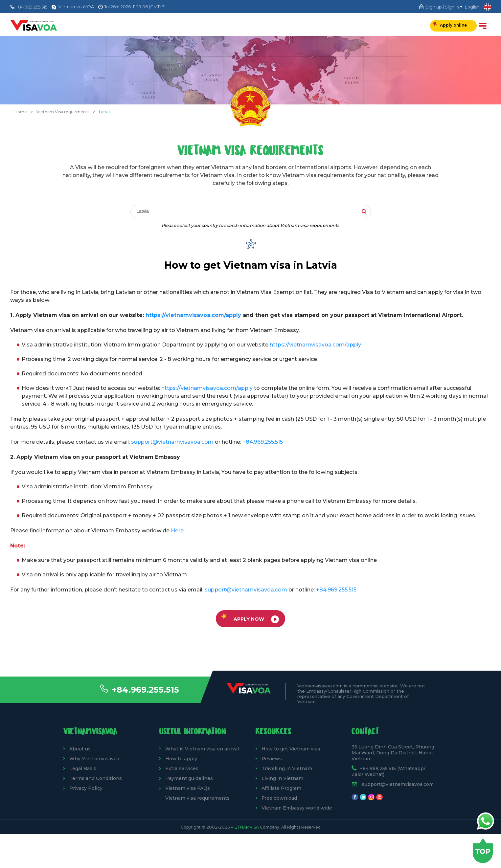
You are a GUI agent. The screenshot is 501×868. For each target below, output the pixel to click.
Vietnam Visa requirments (63, 112)
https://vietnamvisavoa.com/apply (193, 315)
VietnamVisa (245, 827)
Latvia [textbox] (143, 211)
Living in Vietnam (282, 778)
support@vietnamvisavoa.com (172, 442)
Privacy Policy (86, 788)
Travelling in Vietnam (287, 768)
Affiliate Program (281, 788)
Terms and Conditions (96, 778)
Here (177, 531)
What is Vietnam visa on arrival (202, 749)
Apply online (450, 25)
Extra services (182, 768)
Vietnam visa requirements (197, 798)
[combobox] (227, 212)
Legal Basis (83, 768)
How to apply (181, 759)
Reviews (272, 759)
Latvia (105, 112)
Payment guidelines (189, 778)
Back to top (483, 851)
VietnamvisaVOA (76, 7)
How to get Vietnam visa (291, 749)
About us (80, 749)
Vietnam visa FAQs (188, 788)
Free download (279, 798)
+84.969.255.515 (145, 690)
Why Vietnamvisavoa (94, 759)
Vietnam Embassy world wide (297, 808)
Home (21, 112)
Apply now (250, 619)
